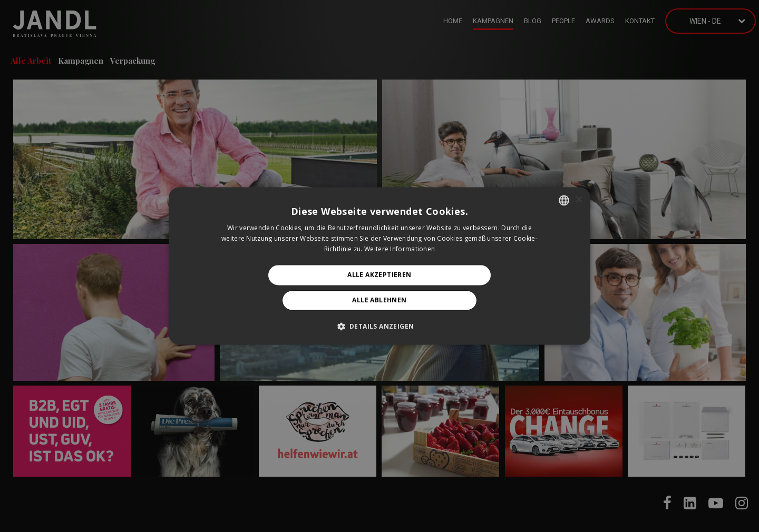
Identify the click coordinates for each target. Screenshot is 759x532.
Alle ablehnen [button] (379, 301)
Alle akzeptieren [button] (379, 275)
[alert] (379, 266)
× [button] (578, 200)
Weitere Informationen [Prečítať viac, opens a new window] (400, 249)
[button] (380, 327)
